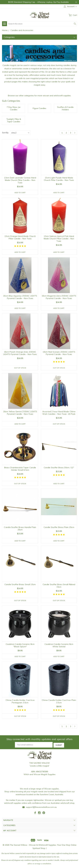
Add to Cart (20, 192)
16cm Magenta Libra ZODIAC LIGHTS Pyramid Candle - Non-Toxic (59, 297)
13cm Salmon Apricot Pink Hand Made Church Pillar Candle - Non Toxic (59, 239)
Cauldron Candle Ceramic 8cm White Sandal (59, 646)
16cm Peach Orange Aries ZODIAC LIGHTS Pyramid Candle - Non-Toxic (20, 353)
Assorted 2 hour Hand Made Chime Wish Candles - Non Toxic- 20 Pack (59, 413)
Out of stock (20, 368)
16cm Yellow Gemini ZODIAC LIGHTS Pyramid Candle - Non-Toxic (20, 413)
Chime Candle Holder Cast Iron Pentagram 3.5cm (20, 703)
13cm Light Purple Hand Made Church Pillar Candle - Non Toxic (59, 179)
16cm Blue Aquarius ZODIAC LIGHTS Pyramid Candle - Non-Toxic (20, 297)
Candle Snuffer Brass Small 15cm (20, 585)
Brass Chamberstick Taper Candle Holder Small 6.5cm (20, 469)
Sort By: (5, 133)
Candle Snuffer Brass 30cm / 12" (59, 468)
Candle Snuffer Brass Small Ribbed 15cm (59, 587)
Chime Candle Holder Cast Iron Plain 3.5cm (59, 703)
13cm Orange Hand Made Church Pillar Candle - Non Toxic (20, 238)
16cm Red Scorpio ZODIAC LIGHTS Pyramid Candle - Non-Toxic (59, 353)
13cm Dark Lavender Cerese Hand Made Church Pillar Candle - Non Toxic (20, 180)
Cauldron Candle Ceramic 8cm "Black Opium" (20, 646)
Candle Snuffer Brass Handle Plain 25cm (20, 529)
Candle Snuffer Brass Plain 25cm (59, 528)
